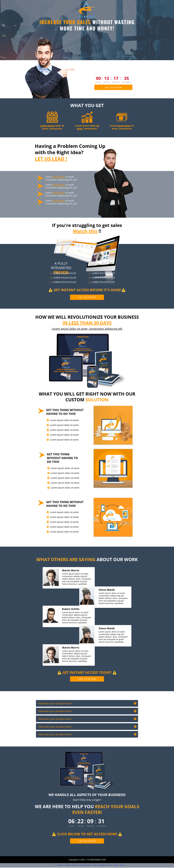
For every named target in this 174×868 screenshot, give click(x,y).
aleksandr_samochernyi (85, 865)
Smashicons (60, 865)
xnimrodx (67, 865)
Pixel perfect (74, 865)
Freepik (122, 865)
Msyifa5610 (103, 865)
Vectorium (96, 865)
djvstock (109, 865)
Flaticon (116, 865)
